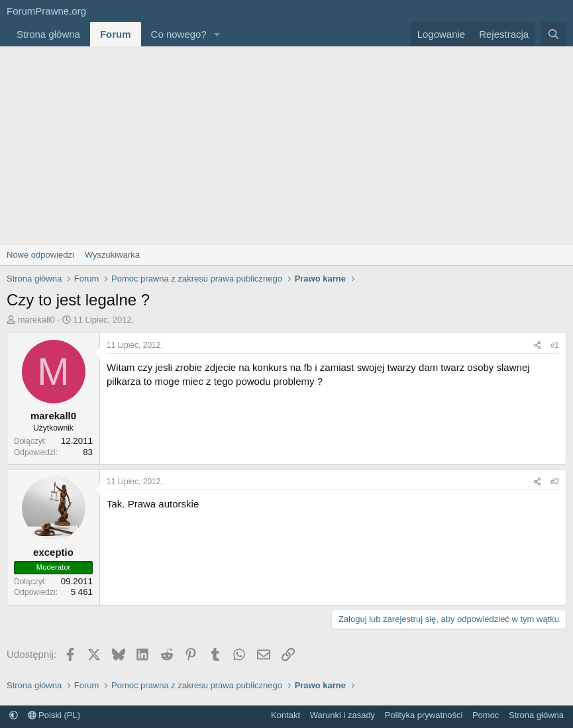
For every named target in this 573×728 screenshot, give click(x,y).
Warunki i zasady (343, 715)
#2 (555, 482)
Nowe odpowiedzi (40, 255)
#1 (555, 345)
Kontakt (286, 715)
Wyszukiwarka (112, 255)
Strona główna (48, 34)
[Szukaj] (553, 34)
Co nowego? (179, 34)
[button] (217, 34)
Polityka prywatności (424, 715)
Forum (116, 34)
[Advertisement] (286, 146)
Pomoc (486, 715)
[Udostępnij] (537, 345)
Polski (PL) (54, 715)
